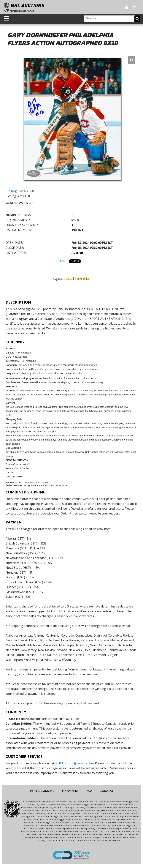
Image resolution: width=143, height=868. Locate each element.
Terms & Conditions (42, 791)
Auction (77, 253)
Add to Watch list (19, 203)
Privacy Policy (70, 791)
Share (62, 261)
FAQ (89, 791)
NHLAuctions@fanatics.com (74, 763)
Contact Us (107, 791)
